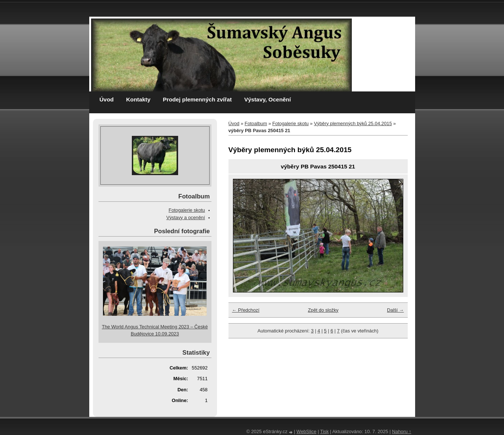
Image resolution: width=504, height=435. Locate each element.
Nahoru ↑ (402, 431)
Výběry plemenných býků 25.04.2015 (353, 123)
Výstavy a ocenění (186, 217)
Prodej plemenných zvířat (197, 99)
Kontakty (138, 99)
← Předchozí (246, 310)
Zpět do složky (323, 310)
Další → (395, 310)
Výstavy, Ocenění (267, 99)
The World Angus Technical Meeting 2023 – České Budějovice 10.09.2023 (155, 330)
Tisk (325, 431)
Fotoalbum (256, 123)
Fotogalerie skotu (290, 123)
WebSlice (307, 431)
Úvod (107, 99)
